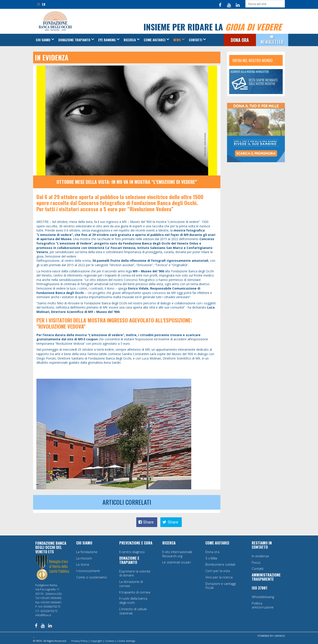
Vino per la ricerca (219, 577)
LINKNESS (279, 636)
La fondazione (87, 552)
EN (44, 4)
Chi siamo (43, 40)
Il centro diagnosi (132, 552)
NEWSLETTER (272, 42)
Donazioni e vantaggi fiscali (221, 586)
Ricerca (130, 40)
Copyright (96, 641)
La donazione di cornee (131, 584)
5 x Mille (211, 558)
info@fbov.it (43, 615)
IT (39, 4)
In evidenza (260, 556)
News (177, 40)
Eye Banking (107, 40)
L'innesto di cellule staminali (133, 611)
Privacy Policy (79, 641)
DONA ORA (240, 40)
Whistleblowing (263, 597)
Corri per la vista (218, 571)
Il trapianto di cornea (135, 592)
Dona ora (212, 552)
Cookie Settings (126, 641)
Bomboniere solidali (220, 564)
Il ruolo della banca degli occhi (133, 600)
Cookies (110, 641)
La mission (84, 558)
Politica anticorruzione (263, 605)
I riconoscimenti (88, 571)
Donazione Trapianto (74, 40)
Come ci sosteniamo (92, 577)
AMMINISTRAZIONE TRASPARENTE (266, 577)
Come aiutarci (155, 40)
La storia (83, 564)
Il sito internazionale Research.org (177, 554)
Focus (256, 562)
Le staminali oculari (177, 562)
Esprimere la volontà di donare (135, 573)
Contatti (195, 40)
